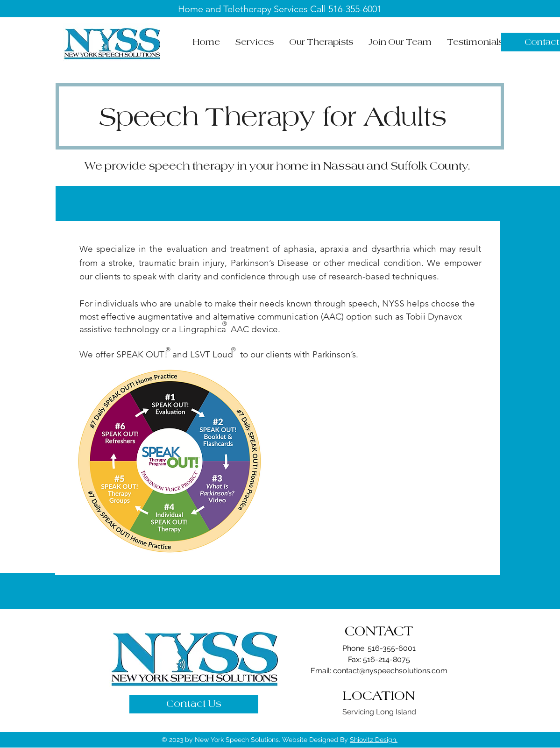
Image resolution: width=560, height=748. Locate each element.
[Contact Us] (194, 704)
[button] (255, 42)
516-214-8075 (386, 659)
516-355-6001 (355, 9)
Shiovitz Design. (374, 740)
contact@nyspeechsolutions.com (390, 671)
